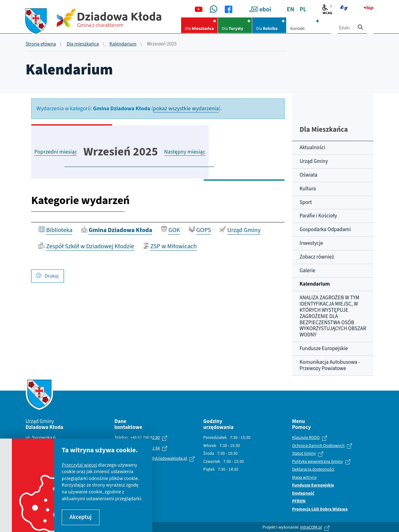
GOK (174, 230)
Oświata (308, 175)
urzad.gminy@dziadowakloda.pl (158, 458)
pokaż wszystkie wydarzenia (186, 109)
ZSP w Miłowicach (173, 246)
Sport (306, 202)
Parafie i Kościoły (318, 216)
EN (291, 9)
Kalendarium (123, 44)
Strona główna (41, 44)
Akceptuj (81, 517)
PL (303, 9)
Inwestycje (311, 243)
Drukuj (47, 276)
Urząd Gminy (244, 230)
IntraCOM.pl (311, 527)
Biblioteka (59, 230)
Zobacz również (317, 257)
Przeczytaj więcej (79, 465)
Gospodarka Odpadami (325, 230)
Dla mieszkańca (83, 44)
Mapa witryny (304, 478)
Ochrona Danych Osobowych (318, 446)
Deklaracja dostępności (313, 470)
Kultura (308, 189)
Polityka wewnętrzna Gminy (317, 462)
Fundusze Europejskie (324, 349)
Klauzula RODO (306, 438)
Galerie (307, 271)
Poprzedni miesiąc (56, 152)
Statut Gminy (304, 454)
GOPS (204, 230)
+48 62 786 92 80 (145, 438)
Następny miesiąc (185, 152)
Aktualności (312, 148)
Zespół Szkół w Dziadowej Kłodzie (90, 246)
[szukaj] (360, 25)
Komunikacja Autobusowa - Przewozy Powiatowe (330, 365)
